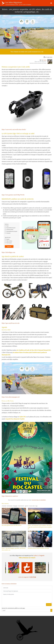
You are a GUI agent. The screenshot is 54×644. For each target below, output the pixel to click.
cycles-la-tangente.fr (24, 577)
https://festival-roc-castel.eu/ (10, 496)
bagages (16, 506)
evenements (21, 506)
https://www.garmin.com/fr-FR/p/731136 (13, 195)
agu (37, 506)
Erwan (45, 60)
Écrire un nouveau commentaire (9, 584)
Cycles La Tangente (39, 555)
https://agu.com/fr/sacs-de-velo (11, 323)
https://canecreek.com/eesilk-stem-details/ (14, 130)
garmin (27, 506)
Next (47, 568)
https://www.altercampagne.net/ (11, 397)
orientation (10, 506)
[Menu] (51, 3)
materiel (4, 506)
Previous (7, 568)
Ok (51, 610)
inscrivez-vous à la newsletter (39, 500)
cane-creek (32, 506)
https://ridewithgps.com (8, 252)
